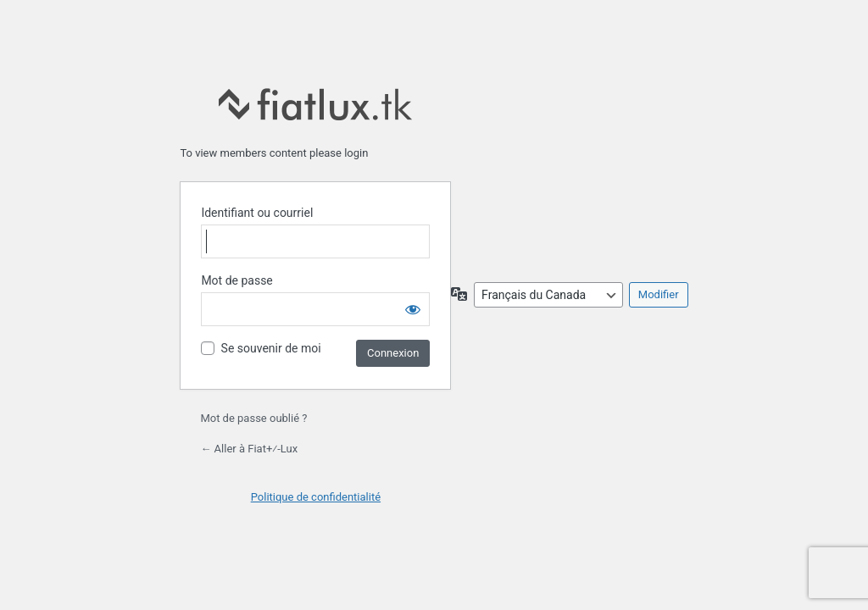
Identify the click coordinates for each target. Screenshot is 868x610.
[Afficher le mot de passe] (413, 309)
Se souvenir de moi (271, 348)
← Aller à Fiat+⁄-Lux (249, 449)
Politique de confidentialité (316, 497)
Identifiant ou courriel (257, 213)
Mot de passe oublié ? (253, 418)
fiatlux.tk (315, 104)
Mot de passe (236, 280)
